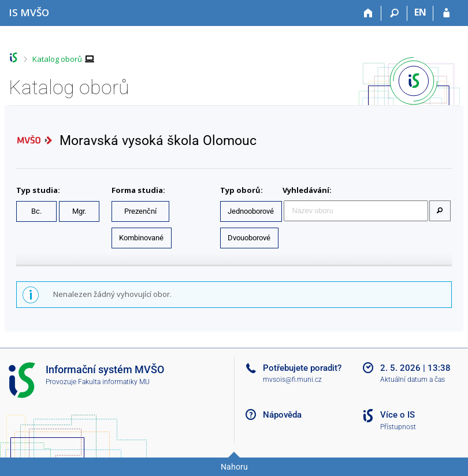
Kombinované (141, 238)
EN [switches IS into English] (420, 12)
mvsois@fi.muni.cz (292, 380)
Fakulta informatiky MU (114, 382)
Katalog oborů (57, 59)
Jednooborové (251, 211)
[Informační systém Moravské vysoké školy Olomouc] (29, 12)
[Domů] (368, 13)
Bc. (36, 211)
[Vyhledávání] (394, 13)
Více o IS (398, 415)
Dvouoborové (249, 238)
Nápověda (282, 415)
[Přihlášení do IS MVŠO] (446, 13)
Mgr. (79, 211)
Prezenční (140, 211)
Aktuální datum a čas (413, 380)
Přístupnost (398, 427)
